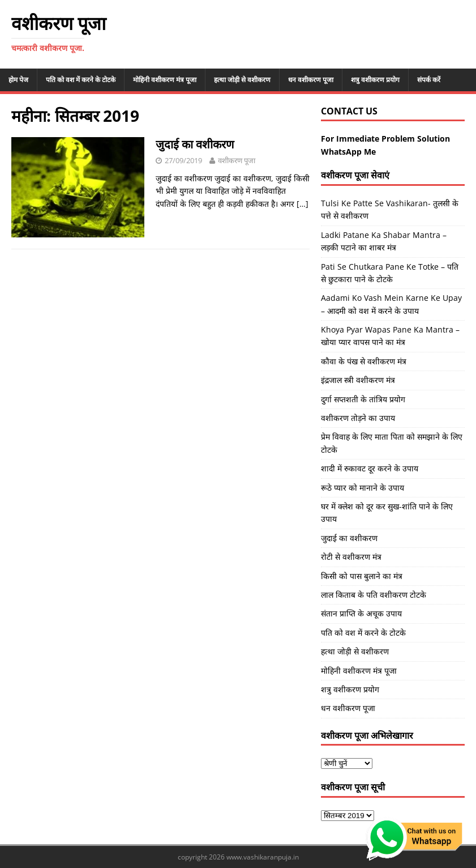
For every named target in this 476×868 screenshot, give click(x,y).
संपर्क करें (429, 80)
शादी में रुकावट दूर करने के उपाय (370, 468)
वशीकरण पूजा (237, 160)
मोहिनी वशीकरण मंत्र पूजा (165, 80)
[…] (303, 204)
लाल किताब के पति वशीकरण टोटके (374, 595)
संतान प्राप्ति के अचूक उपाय (361, 613)
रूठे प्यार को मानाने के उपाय (363, 488)
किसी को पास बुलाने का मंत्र (362, 576)
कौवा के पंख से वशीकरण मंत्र (364, 361)
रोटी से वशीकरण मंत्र (351, 557)
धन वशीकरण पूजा (311, 80)
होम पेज (18, 80)
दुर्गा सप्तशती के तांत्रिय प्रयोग (363, 399)
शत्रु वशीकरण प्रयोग (375, 80)
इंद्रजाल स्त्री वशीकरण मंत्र (358, 380)
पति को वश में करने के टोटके (81, 80)
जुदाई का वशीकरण (195, 144)
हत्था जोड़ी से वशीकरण (242, 80)
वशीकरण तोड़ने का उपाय (358, 418)
